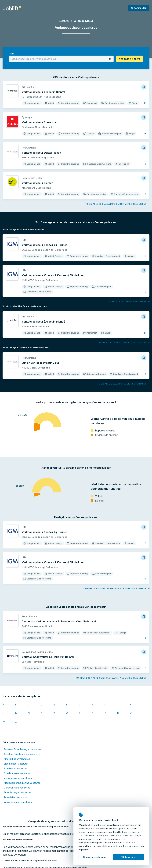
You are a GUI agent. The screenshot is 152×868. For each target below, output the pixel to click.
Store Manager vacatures (17, 792)
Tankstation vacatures (16, 797)
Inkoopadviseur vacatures (18, 778)
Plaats (11, 54)
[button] (110, 59)
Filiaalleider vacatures (15, 768)
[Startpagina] (12, 8)
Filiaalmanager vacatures (17, 773)
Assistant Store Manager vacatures (22, 749)
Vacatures (64, 21)
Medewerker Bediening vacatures (22, 783)
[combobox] (61, 59)
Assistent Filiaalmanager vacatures (22, 754)
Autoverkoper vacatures (17, 759)
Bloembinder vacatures (16, 764)
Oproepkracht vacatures (17, 788)
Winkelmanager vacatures (18, 802)
